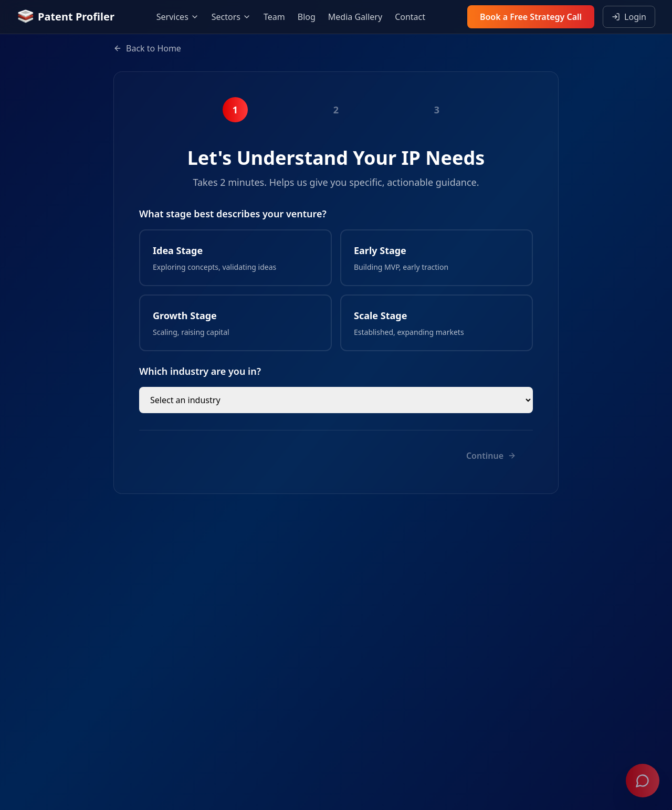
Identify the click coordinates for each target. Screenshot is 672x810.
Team (274, 17)
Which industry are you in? (200, 371)
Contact (410, 17)
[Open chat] (643, 781)
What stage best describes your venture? (233, 214)
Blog (307, 17)
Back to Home (147, 48)
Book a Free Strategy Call (531, 17)
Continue (491, 456)
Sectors (231, 17)
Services (178, 17)
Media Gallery (355, 17)
